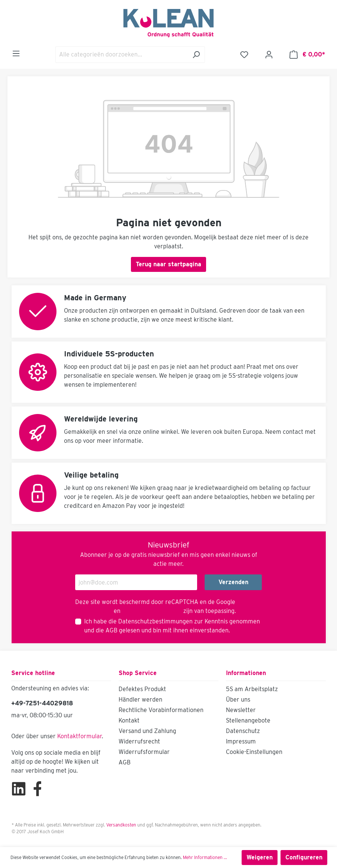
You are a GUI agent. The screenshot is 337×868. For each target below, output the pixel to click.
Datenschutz (243, 731)
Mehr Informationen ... (205, 857)
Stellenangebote (248, 720)
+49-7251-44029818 (42, 703)
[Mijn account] (269, 55)
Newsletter (241, 710)
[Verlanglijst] (244, 55)
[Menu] (16, 53)
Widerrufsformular (144, 752)
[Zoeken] (196, 55)
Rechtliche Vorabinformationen (161, 710)
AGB (111, 630)
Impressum (241, 741)
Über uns (238, 700)
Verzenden (233, 582)
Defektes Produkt (142, 689)
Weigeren (260, 857)
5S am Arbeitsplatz (252, 689)
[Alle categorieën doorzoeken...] (122, 55)
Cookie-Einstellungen (254, 752)
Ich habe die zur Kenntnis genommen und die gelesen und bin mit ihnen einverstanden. (172, 626)
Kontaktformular (79, 736)
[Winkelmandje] (307, 55)
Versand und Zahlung (147, 731)
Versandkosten (121, 825)
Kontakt (129, 720)
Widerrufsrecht (139, 741)
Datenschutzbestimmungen (155, 621)
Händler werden (140, 700)
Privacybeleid (94, 611)
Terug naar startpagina (168, 264)
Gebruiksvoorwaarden (152, 611)
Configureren (304, 857)
